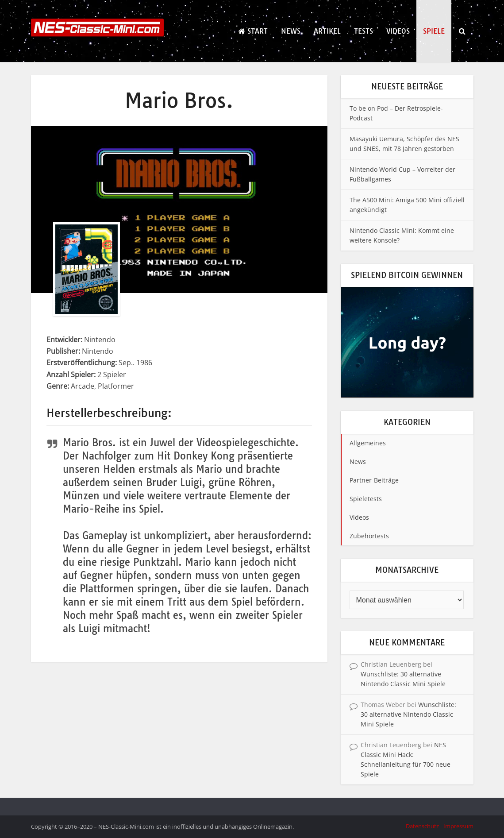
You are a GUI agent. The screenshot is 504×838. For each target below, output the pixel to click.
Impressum (458, 826)
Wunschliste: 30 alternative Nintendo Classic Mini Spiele (408, 714)
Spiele (434, 31)
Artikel (327, 31)
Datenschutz (422, 826)
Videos (398, 31)
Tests (364, 31)
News (291, 31)
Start (253, 31)
